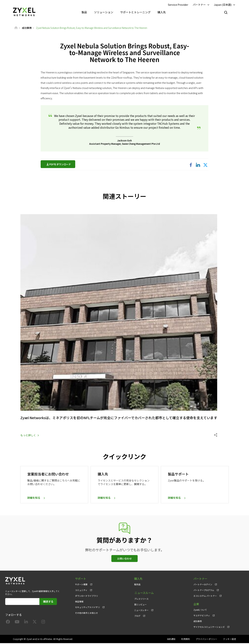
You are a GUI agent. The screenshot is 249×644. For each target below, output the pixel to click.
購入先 (162, 12)
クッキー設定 (230, 640)
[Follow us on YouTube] (17, 623)
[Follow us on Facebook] (8, 623)
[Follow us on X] (35, 623)
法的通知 (171, 640)
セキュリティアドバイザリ (87, 608)
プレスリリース (141, 599)
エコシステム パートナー (205, 596)
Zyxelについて (200, 610)
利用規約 (186, 640)
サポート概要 (81, 585)
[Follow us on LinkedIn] (26, 623)
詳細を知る (34, 498)
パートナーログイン (203, 585)
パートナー (199, 5)
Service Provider (178, 5)
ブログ (137, 616)
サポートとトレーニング (135, 12)
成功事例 (198, 622)
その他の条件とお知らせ (86, 614)
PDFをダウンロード (61, 164)
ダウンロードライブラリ (86, 596)
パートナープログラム (204, 591)
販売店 (137, 585)
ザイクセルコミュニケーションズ (209, 628)
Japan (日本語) (223, 5)
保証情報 (79, 602)
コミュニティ (81, 591)
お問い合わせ (124, 559)
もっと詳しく (28, 436)
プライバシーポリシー (207, 640)
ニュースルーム (144, 593)
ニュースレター (141, 610)
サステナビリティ (202, 616)
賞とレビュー (140, 605)
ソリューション (104, 12)
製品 (84, 12)
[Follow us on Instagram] (43, 623)
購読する (48, 602)
